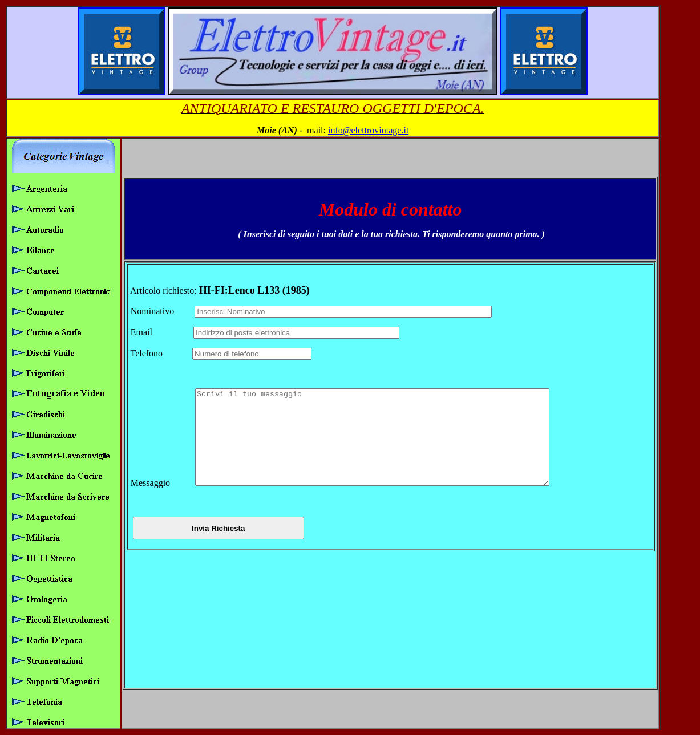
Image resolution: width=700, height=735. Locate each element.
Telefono (160, 344)
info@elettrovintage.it (368, 130)
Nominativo (161, 302)
